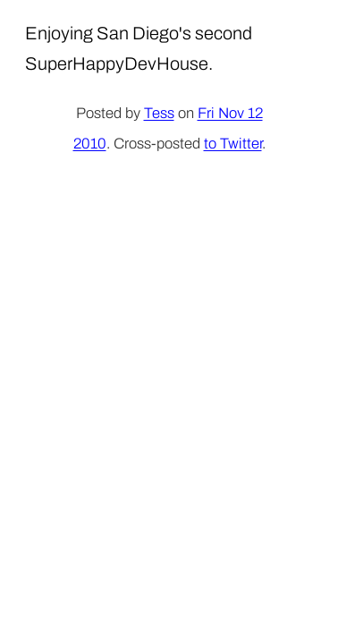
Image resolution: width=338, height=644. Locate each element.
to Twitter (233, 144)
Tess (159, 113)
